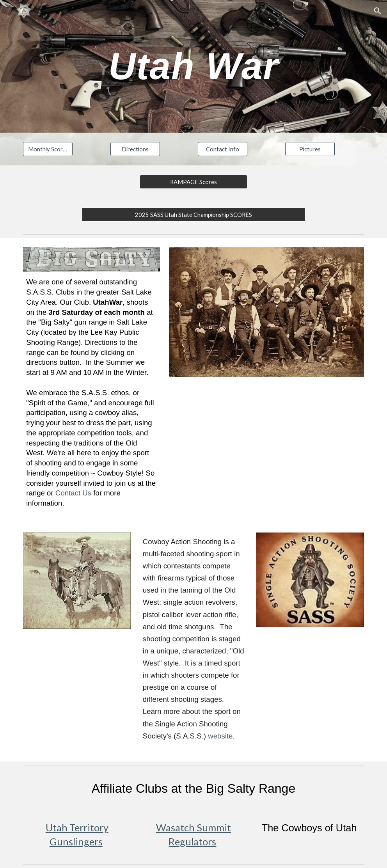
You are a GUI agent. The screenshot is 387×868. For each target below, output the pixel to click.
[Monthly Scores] (48, 149)
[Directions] (135, 149)
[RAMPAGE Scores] (193, 182)
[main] (193, 66)
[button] (378, 11)
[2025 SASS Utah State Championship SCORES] (194, 215)
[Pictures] (310, 149)
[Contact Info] (223, 149)
